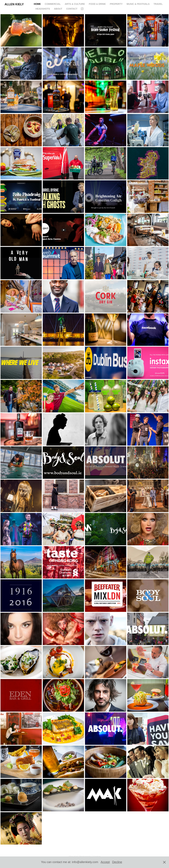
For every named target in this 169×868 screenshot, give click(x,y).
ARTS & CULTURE (75, 4)
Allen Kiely (14, 4)
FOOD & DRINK (97, 4)
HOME (37, 4)
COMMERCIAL (53, 4)
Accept (105, 862)
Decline (117, 862)
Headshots (43, 9)
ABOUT (58, 9)
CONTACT (72, 9)
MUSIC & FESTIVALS (138, 4)
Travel (158, 4)
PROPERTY (116, 4)
